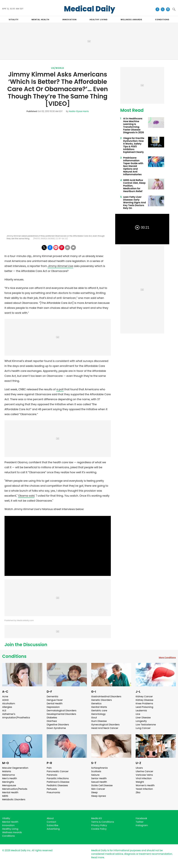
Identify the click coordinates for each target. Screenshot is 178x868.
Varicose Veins (144, 775)
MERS (5, 796)
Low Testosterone (146, 725)
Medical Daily (90, 9)
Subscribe (52, 825)
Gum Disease (99, 721)
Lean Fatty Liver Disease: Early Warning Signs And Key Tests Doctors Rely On (135, 203)
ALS (4, 711)
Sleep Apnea (99, 796)
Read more (98, 857)
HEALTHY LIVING (99, 20)
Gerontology (98, 714)
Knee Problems (144, 704)
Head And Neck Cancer (105, 728)
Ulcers (139, 768)
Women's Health (145, 785)
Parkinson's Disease (58, 782)
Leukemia (141, 711)
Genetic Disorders (102, 700)
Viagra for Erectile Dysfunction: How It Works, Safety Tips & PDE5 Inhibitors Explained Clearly (134, 145)
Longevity (141, 721)
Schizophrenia (100, 768)
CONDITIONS (162, 20)
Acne (5, 696)
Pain (49, 768)
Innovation (8, 825)
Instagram (142, 825)
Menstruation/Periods (15, 789)
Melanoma (8, 775)
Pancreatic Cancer (58, 771)
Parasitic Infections (58, 778)
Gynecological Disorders (105, 725)
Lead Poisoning (144, 707)
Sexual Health (99, 782)
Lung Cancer (143, 728)
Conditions (14, 656)
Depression (53, 707)
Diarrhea (52, 721)
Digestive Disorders (58, 725)
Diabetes (52, 718)
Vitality (6, 818)
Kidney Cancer (144, 696)
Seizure (95, 775)
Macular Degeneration (15, 768)
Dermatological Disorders (62, 711)
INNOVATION (69, 20)
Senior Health (99, 778)
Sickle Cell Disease (102, 785)
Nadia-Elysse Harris (79, 111)
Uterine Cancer (144, 771)
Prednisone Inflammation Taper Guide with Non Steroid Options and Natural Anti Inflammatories (133, 166)
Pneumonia (53, 792)
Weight (140, 782)
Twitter (140, 822)
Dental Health (55, 704)
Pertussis (52, 789)
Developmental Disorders (61, 714)
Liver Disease (143, 718)
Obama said (26, 496)
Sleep (94, 792)
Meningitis (8, 782)
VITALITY (14, 20)
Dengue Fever (55, 700)
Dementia (52, 696)
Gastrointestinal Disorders (106, 696)
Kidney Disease (144, 700)
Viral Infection (144, 778)
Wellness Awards (131, 20)
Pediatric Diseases (57, 785)
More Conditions (167, 658)
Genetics (96, 704)
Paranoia (52, 775)
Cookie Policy (99, 829)
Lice (138, 714)
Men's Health (10, 778)
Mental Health (10, 792)
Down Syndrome (56, 728)
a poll (60, 389)
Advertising (53, 829)
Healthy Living (10, 829)
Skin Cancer (98, 789)
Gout (94, 718)
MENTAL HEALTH (40, 20)
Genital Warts (99, 707)
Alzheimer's (9, 714)
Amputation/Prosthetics (16, 718)
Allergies (7, 707)
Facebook (141, 818)
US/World (58, 68)
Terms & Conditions (103, 822)
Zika (138, 792)
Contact (51, 822)
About (50, 818)
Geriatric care (99, 711)
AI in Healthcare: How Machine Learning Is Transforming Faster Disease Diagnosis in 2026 (134, 126)
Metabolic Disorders (14, 799)
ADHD (5, 700)
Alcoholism (9, 704)
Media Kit (97, 818)
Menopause (9, 785)
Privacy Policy (99, 825)
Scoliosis (96, 771)
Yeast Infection (144, 789)
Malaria (7, 771)
